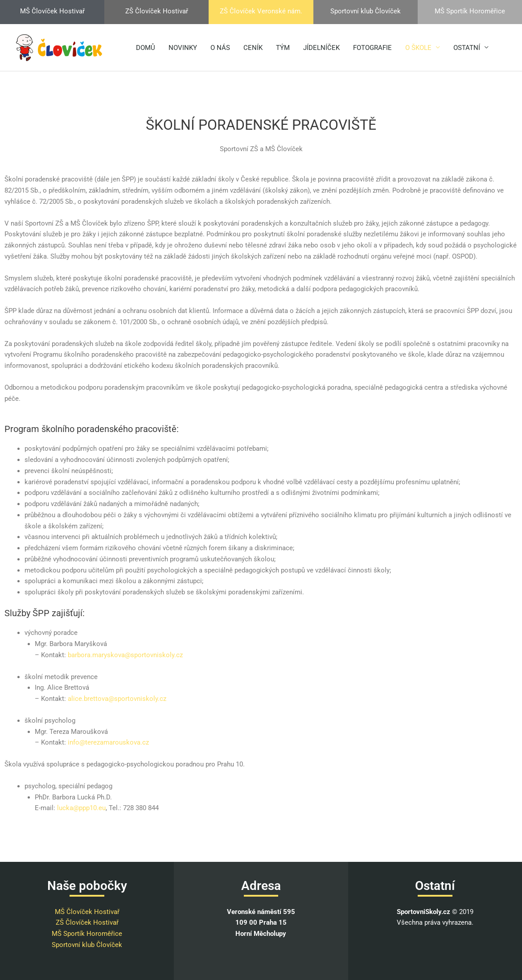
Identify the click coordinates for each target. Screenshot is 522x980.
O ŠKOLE (418, 48)
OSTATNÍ (467, 48)
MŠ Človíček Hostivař (87, 912)
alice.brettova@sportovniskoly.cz (117, 699)
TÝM (283, 48)
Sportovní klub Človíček (87, 945)
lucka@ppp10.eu (81, 808)
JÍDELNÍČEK (321, 48)
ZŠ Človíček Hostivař (87, 922)
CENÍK (253, 48)
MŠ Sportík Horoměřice (87, 934)
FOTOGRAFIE (372, 48)
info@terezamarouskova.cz (108, 742)
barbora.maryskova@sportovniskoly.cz (125, 655)
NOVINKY (183, 48)
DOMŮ (146, 48)
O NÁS (220, 48)
